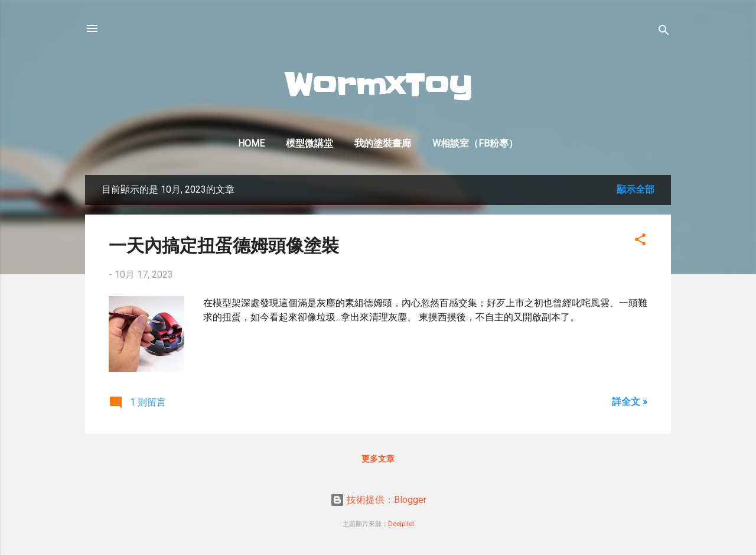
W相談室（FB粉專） (475, 143)
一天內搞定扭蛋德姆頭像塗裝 (224, 244)
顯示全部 (636, 189)
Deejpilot (401, 524)
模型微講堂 (309, 143)
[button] (640, 241)
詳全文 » (630, 402)
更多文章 (378, 459)
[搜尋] (664, 32)
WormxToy (378, 86)
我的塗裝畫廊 (383, 143)
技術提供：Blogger (378, 500)
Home (251, 143)
